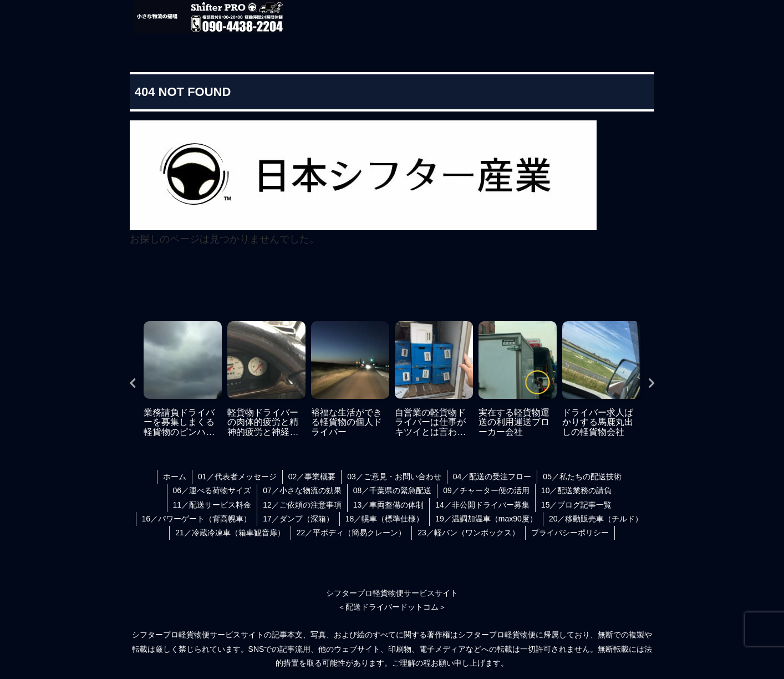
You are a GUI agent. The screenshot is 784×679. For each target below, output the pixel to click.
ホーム (175, 477)
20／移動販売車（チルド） (596, 519)
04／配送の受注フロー (492, 477)
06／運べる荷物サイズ (212, 490)
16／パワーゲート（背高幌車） (197, 519)
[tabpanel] (183, 380)
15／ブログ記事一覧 (577, 505)
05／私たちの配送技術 (582, 477)
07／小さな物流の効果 (302, 490)
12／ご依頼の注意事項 (302, 505)
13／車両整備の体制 (389, 505)
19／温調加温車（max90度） (486, 519)
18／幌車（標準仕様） (385, 519)
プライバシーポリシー (570, 533)
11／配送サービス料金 (212, 505)
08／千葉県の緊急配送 (393, 490)
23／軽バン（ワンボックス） (469, 533)
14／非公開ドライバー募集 (482, 505)
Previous (133, 383)
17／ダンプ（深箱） (298, 519)
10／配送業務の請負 (577, 490)
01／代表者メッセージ (237, 477)
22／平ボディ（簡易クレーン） (352, 533)
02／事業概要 (312, 477)
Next (651, 383)
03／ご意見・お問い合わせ (394, 477)
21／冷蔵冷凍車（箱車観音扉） (230, 533)
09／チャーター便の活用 (486, 490)
